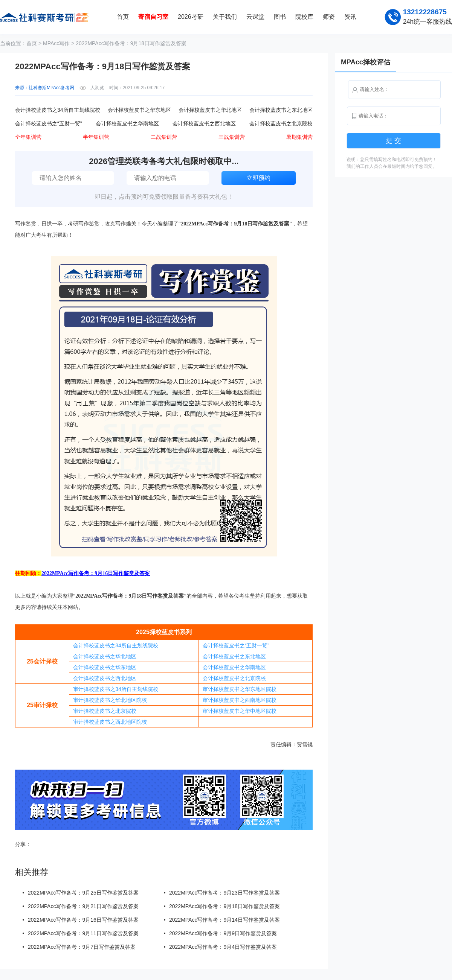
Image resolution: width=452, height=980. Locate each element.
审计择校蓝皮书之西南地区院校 (240, 700)
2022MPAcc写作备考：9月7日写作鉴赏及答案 (82, 947)
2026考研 (191, 17)
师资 (329, 17)
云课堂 (255, 17)
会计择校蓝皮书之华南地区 (234, 667)
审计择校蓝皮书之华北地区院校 (110, 700)
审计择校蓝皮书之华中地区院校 (240, 711)
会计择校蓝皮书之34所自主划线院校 (116, 645)
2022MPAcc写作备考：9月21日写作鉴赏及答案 (83, 906)
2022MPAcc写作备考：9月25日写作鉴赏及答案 (83, 893)
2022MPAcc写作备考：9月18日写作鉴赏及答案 (224, 906)
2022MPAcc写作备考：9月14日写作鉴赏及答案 (224, 920)
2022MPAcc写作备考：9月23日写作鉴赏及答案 (224, 893)
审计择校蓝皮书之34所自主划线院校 (116, 689)
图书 (280, 17)
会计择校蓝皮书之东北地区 (234, 656)
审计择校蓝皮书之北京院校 (105, 711)
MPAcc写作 (56, 43)
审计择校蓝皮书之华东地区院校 (240, 689)
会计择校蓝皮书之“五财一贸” (236, 645)
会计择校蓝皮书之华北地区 (105, 656)
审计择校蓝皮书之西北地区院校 (110, 722)
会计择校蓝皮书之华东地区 (105, 667)
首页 (123, 17)
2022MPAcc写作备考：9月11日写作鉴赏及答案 (83, 933)
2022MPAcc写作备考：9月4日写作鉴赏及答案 (223, 947)
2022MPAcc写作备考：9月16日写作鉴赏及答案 (83, 920)
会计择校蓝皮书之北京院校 (234, 678)
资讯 (350, 17)
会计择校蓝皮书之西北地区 (105, 678)
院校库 (304, 17)
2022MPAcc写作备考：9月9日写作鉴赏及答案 (223, 933)
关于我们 (225, 17)
